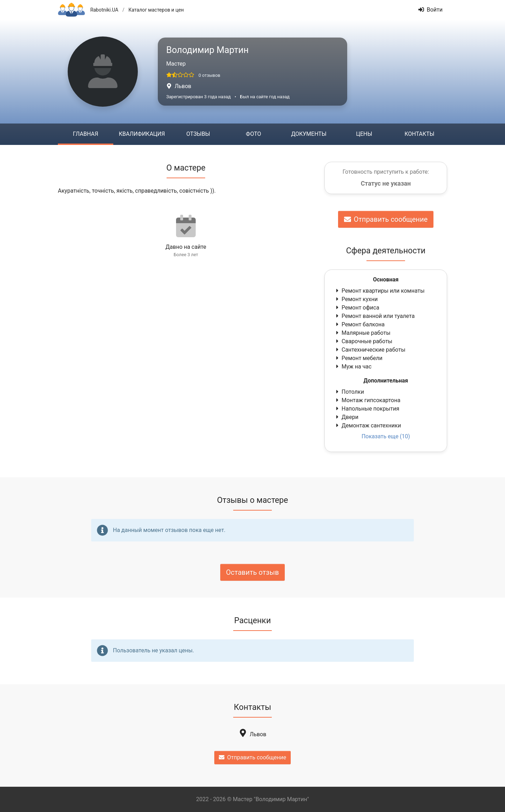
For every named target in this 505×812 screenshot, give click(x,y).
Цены (364, 134)
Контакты (419, 134)
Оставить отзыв (253, 572)
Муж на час (353, 367)
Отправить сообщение (386, 219)
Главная (86, 134)
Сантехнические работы (370, 350)
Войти (430, 10)
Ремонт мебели (359, 358)
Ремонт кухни (356, 299)
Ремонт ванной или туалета (375, 316)
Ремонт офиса (357, 308)
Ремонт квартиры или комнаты (380, 291)
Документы (309, 134)
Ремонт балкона (360, 324)
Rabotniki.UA (104, 10)
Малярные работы (362, 333)
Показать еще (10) (386, 436)
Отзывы (198, 134)
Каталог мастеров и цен (156, 10)
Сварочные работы (363, 341)
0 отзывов (209, 75)
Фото (253, 134)
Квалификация (142, 134)
